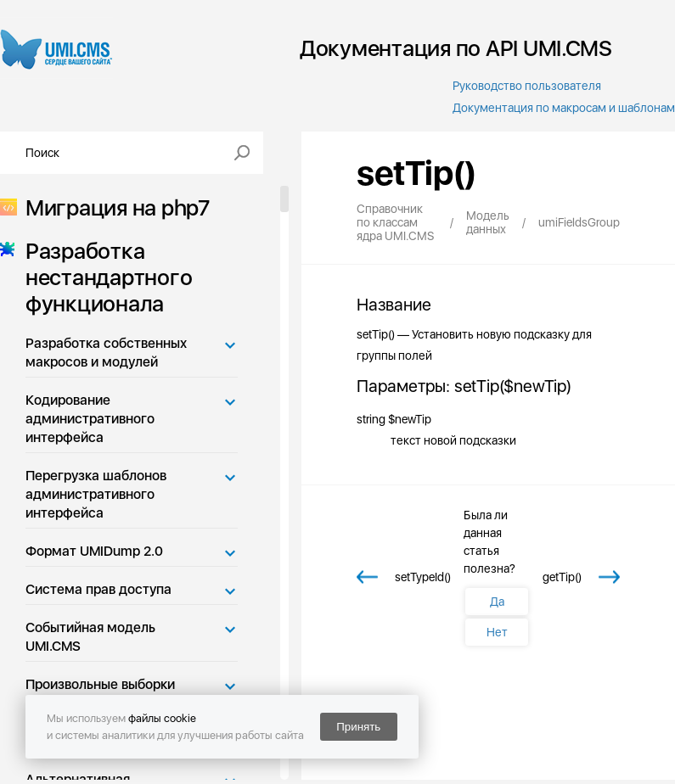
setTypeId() (423, 577)
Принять (358, 727)
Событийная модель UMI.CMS (90, 637)
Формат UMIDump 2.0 (94, 551)
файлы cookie (162, 718)
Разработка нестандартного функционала (104, 277)
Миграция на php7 (112, 207)
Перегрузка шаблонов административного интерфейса (96, 494)
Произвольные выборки (100, 684)
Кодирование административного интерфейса (90, 419)
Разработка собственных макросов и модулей (106, 353)
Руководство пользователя (527, 86)
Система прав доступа (98, 589)
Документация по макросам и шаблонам (564, 108)
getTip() (562, 577)
